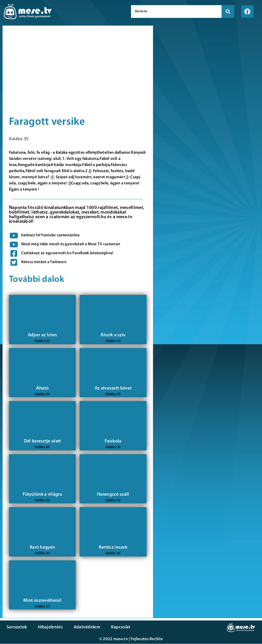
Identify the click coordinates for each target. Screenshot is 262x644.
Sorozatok (17, 628)
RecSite (156, 639)
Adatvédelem (85, 628)
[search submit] (228, 12)
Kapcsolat (118, 628)
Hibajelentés (50, 628)
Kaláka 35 (19, 138)
